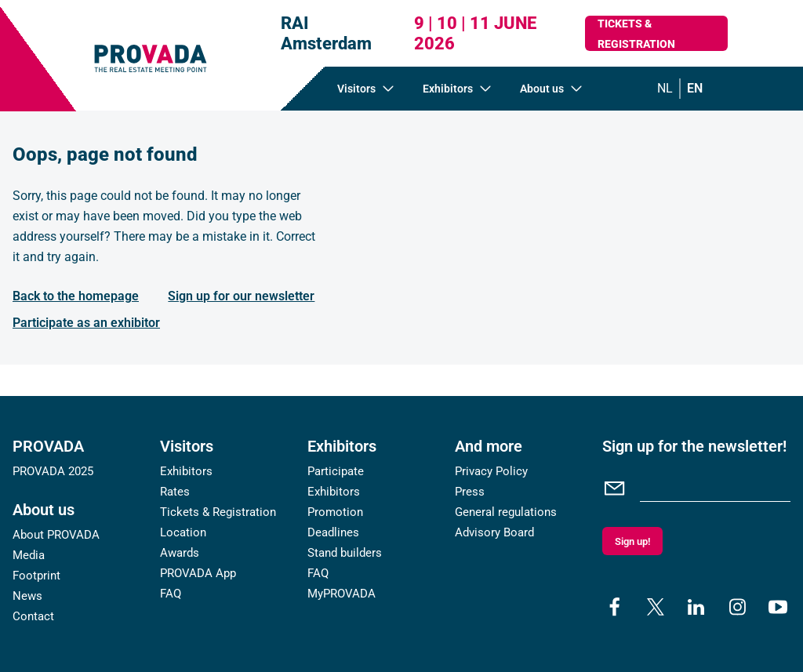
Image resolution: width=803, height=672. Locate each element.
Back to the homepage (76, 296)
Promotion (335, 512)
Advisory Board (494, 532)
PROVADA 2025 (53, 471)
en (695, 88)
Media (29, 555)
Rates (175, 492)
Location (183, 532)
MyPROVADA (342, 594)
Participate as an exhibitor (86, 323)
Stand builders (345, 553)
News (27, 596)
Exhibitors (186, 471)
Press (470, 492)
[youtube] (778, 607)
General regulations (506, 512)
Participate (336, 471)
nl (665, 88)
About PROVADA (56, 535)
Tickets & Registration (636, 34)
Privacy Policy (491, 471)
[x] (656, 607)
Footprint (36, 576)
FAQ (171, 594)
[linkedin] (696, 607)
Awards (180, 553)
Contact (33, 616)
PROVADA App (198, 573)
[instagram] (737, 607)
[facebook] (615, 607)
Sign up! (632, 541)
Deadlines (333, 532)
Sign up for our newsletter (241, 296)
